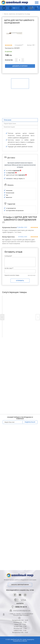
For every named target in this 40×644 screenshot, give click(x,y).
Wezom (25, 641)
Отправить (20, 280)
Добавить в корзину (20, 66)
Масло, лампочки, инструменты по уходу (17, 14)
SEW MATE (17, 48)
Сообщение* (8, 256)
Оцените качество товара (12, 275)
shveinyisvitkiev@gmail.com (22, 611)
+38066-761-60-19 (21, 607)
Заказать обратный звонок (20, 585)
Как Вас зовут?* (9, 268)
